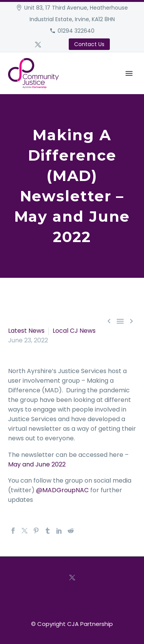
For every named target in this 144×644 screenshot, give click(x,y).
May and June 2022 (37, 464)
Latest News (26, 331)
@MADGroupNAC (62, 490)
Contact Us (89, 44)
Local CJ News (74, 331)
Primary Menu (129, 73)
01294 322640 (76, 31)
